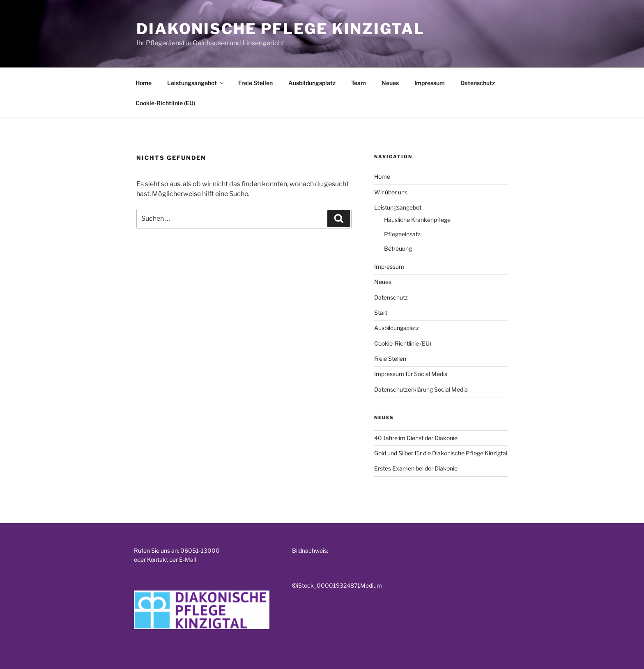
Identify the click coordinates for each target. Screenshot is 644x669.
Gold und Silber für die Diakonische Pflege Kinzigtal (441, 453)
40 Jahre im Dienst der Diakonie (416, 438)
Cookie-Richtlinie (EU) (165, 103)
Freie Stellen (255, 83)
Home (144, 83)
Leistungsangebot (196, 83)
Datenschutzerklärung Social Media (421, 389)
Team (359, 83)
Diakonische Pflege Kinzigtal (281, 29)
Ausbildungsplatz (312, 83)
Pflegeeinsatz (402, 234)
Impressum (430, 83)
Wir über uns (391, 192)
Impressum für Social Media (411, 374)
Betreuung (398, 248)
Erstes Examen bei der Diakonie (416, 468)
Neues (390, 83)
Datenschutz (478, 83)
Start (381, 313)
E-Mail (187, 559)
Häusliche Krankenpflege (417, 220)
